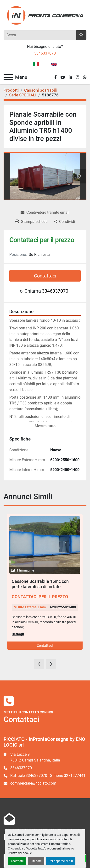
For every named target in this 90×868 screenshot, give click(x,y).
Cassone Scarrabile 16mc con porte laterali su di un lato (40, 584)
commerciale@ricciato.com (33, 783)
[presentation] (39, 664)
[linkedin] (70, 77)
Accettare (17, 861)
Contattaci (45, 276)
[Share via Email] (45, 213)
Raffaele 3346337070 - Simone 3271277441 (48, 776)
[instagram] (78, 77)
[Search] (40, 35)
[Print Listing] (31, 222)
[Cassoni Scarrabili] (40, 90)
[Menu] (8, 77)
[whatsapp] (85, 77)
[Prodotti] (11, 90)
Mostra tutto (45, 426)
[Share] (64, 222)
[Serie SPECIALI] (23, 95)
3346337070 (45, 53)
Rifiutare (36, 861)
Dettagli (18, 634)
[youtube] (63, 77)
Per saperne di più (61, 861)
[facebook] (56, 77)
